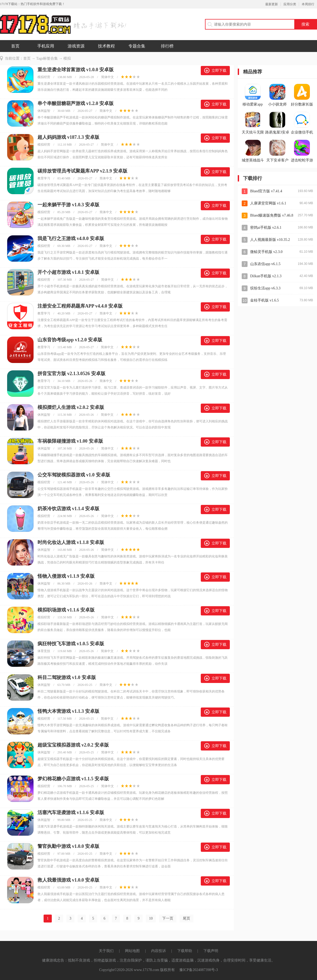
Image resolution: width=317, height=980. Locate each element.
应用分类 (290, 4)
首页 (15, 46)
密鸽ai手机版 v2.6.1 (266, 228)
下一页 (168, 918)
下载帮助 (185, 951)
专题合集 (137, 46)
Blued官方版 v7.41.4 (266, 191)
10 (151, 918)
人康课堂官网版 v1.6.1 (268, 203)
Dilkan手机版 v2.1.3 (266, 276)
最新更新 (272, 4)
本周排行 (308, 4)
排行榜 (167, 46)
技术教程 (106, 46)
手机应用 (46, 46)
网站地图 (132, 951)
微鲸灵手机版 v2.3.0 (266, 252)
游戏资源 (76, 46)
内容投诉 (158, 951)
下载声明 (211, 951)
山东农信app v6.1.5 (265, 264)
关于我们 (106, 951)
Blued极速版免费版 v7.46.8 (272, 215)
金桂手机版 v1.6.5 (265, 300)
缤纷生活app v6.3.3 (265, 288)
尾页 (187, 918)
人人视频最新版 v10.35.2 (270, 240)
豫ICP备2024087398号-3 (199, 970)
